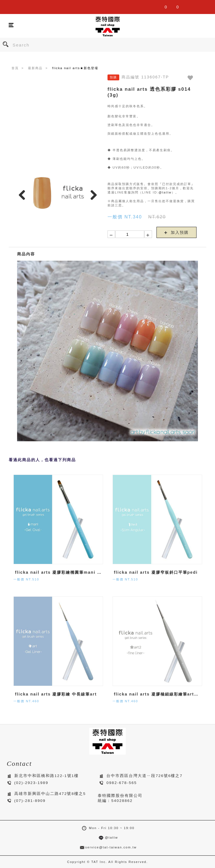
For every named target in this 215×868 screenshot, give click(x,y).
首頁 (15, 68)
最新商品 (35, 68)
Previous (24, 195)
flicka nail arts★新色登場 (75, 68)
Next (92, 195)
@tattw (165, 192)
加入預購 (177, 232)
